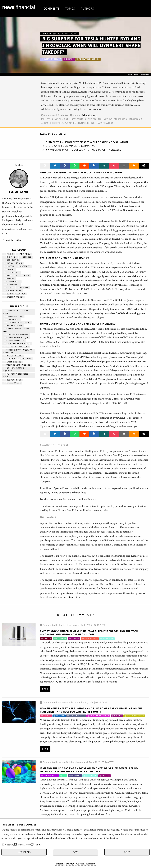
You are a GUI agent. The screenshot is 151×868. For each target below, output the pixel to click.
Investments (12, 285)
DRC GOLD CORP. (13, 356)
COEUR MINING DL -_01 (16, 338)
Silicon (9, 266)
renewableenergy (15, 294)
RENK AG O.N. (12, 319)
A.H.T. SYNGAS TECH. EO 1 (17, 344)
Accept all (24, 852)
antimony (24, 254)
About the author (12, 240)
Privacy (70, 863)
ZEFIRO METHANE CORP (16, 347)
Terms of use (74, 597)
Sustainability (13, 291)
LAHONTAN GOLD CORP (16, 335)
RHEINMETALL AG (13, 316)
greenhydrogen (14, 297)
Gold (25, 275)
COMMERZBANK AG (14, 341)
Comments (51, 8)
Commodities (12, 282)
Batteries (24, 266)
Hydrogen (11, 275)
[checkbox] (3, 844)
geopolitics (11, 260)
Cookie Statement (86, 863)
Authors (87, 8)
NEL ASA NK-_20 (13, 380)
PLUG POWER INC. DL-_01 (17, 322)
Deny (127, 852)
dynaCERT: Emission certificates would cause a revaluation (87, 142)
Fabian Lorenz (89, 115)
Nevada (9, 279)
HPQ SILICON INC (13, 326)
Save (76, 852)
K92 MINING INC (13, 362)
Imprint (60, 863)
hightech (10, 257)
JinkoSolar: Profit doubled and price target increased (84, 150)
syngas (9, 288)
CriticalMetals (13, 263)
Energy (9, 269)
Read (45, 689)
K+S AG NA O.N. (12, 383)
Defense (26, 257)
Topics (70, 8)
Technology (12, 272)
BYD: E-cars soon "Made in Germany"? (70, 146)
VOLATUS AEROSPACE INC (17, 365)
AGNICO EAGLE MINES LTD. (18, 359)
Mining (9, 254)
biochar (23, 288)
